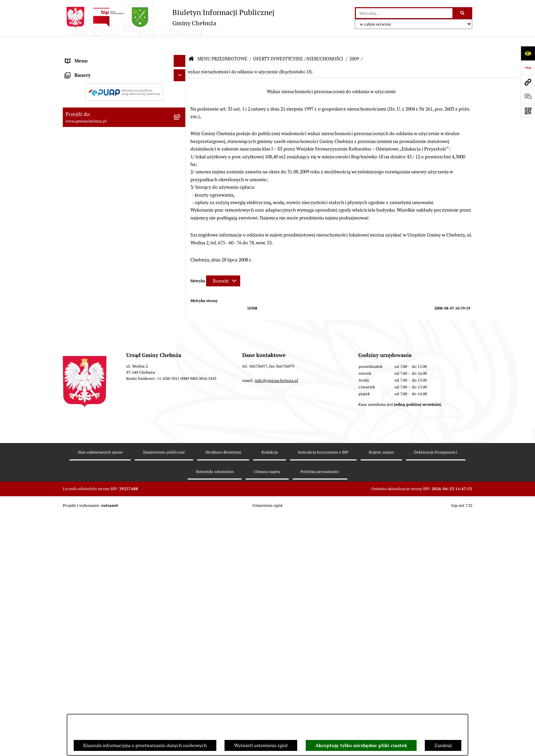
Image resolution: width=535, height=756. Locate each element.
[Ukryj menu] (180, 45)
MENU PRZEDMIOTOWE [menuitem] (91, 57)
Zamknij (443, 745)
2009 (354, 43)
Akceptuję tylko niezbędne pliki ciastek (361, 745)
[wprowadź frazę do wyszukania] (404, 13)
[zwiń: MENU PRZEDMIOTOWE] (181, 57)
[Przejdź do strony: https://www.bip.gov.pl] (528, 68)
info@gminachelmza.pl (277, 667)
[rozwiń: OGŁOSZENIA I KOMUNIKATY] (181, 73)
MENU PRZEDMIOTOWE (222, 43)
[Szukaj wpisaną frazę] (463, 13)
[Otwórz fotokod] (528, 111)
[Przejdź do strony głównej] (169, 17)
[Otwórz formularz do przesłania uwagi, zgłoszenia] (528, 96)
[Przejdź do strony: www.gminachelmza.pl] (528, 82)
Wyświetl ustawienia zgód (261, 745)
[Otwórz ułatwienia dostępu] (528, 53)
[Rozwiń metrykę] (223, 265)
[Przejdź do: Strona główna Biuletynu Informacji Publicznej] (191, 43)
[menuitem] (124, 73)
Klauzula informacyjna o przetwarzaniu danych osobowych (145, 745)
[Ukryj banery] (180, 555)
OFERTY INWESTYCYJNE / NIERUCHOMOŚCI (298, 43)
